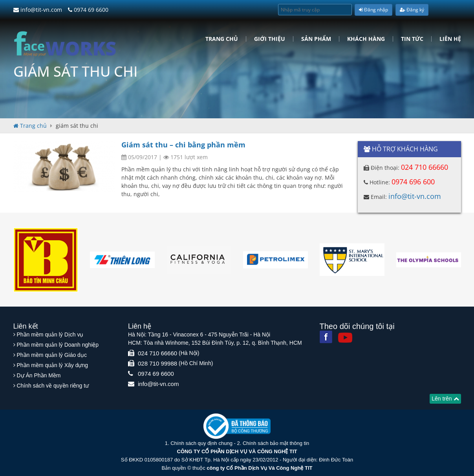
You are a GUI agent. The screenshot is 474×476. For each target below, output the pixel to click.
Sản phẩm (316, 39)
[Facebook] (326, 337)
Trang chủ (222, 39)
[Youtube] (345, 338)
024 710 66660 (425, 167)
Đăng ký (412, 10)
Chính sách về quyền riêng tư (53, 386)
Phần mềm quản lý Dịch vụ (50, 334)
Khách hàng (366, 39)
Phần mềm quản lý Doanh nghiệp (58, 345)
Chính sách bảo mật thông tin (276, 443)
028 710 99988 (157, 363)
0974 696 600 (413, 182)
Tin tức (412, 39)
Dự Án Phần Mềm (38, 375)
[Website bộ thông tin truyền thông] (237, 426)
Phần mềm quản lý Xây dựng (52, 365)
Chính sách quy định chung (201, 443)
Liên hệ (450, 39)
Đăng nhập (373, 10)
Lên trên (445, 399)
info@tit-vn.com (38, 10)
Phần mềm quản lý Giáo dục (52, 355)
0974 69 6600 (88, 10)
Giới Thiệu (270, 39)
